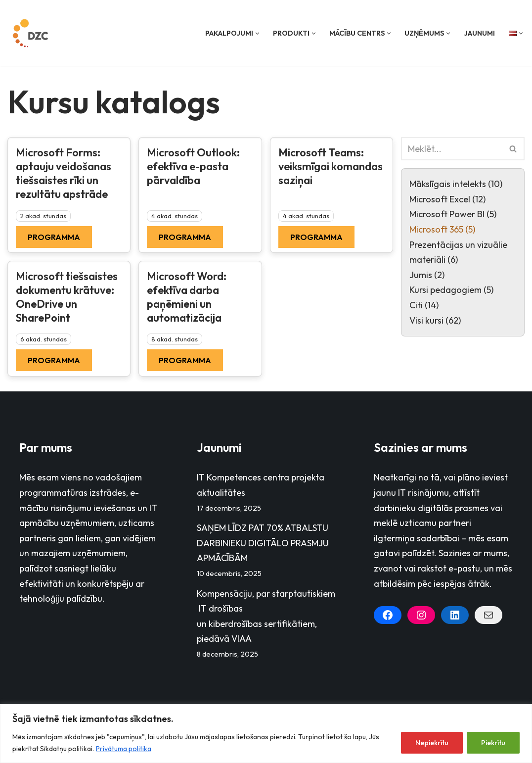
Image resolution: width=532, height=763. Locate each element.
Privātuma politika (124, 749)
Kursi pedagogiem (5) (451, 290)
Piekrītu (493, 743)
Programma (54, 237)
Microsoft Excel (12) (447, 199)
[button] (257, 33)
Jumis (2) (427, 275)
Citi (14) (424, 305)
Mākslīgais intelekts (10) (456, 184)
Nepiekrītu (432, 743)
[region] (266, 734)
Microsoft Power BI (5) (453, 214)
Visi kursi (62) (435, 320)
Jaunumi (479, 33)
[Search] (452, 149)
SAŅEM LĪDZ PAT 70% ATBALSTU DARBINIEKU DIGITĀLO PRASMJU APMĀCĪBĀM (263, 543)
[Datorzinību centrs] (32, 33)
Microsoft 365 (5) (442, 229)
